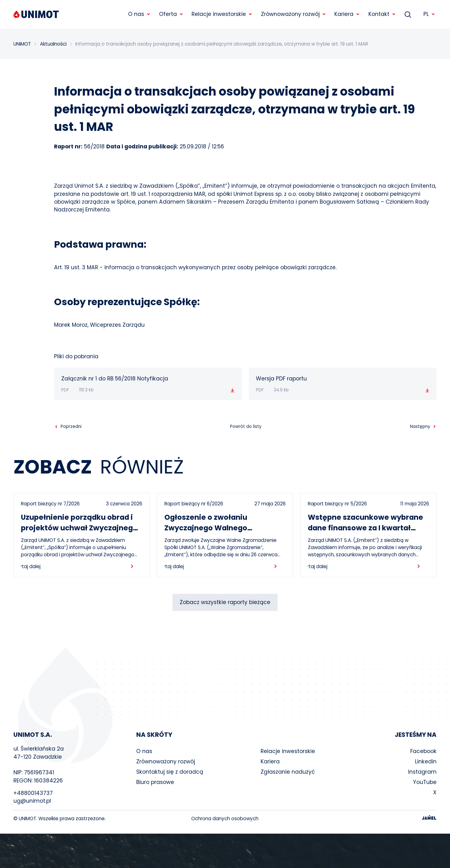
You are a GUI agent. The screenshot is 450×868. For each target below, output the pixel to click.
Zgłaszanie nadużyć (288, 772)
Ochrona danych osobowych (225, 818)
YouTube (425, 782)
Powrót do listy (246, 427)
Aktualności (53, 44)
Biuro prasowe (155, 782)
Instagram (422, 772)
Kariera (270, 761)
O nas (144, 751)
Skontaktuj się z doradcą (170, 772)
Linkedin (426, 761)
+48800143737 (33, 793)
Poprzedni (71, 427)
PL (429, 14)
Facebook (423, 751)
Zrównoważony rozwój (166, 761)
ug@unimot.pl (32, 801)
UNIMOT (22, 44)
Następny (420, 427)
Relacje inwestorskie (288, 751)
